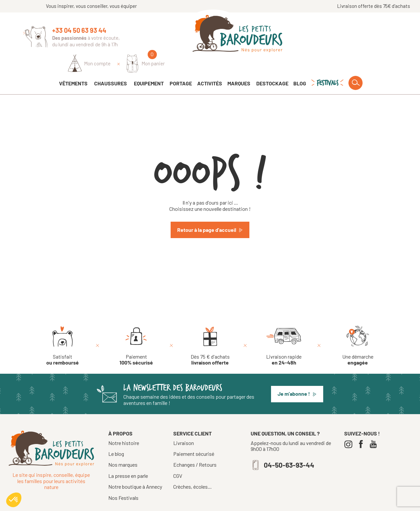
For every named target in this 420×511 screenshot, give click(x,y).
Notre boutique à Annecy (135, 468)
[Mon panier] (378, 35)
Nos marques (123, 446)
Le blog (116, 435)
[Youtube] (375, 426)
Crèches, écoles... (192, 468)
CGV (178, 457)
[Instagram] (350, 426)
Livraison (184, 425)
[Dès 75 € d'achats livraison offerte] (210, 327)
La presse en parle (128, 457)
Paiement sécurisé (194, 435)
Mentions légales (229, 503)
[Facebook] (362, 426)
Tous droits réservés (186, 503)
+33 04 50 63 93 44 (79, 30)
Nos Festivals (123, 479)
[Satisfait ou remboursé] (63, 327)
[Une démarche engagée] (358, 327)
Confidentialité (267, 503)
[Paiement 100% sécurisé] (136, 327)
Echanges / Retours (195, 446)
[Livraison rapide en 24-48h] (284, 327)
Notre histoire (124, 424)
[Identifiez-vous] (321, 35)
